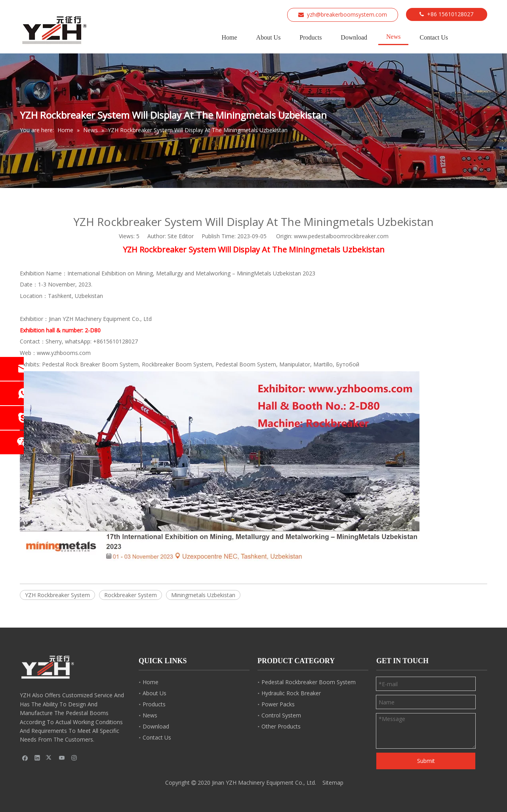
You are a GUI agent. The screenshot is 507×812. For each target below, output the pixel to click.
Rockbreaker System (131, 595)
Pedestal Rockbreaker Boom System (309, 682)
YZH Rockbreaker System (57, 595)
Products (154, 704)
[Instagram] (74, 758)
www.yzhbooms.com (64, 353)
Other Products (281, 726)
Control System (281, 715)
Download (156, 726)
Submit (426, 761)
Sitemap (333, 783)
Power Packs (278, 704)
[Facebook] (25, 758)
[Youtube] (62, 758)
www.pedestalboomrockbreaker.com (341, 236)
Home (151, 682)
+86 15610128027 (450, 14)
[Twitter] (50, 758)
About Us (154, 693)
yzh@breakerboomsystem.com (347, 14)
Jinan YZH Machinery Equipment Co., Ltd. (264, 783)
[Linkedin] (37, 758)
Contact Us (157, 737)
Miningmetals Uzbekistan (203, 595)
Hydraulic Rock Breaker (291, 693)
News (150, 715)
